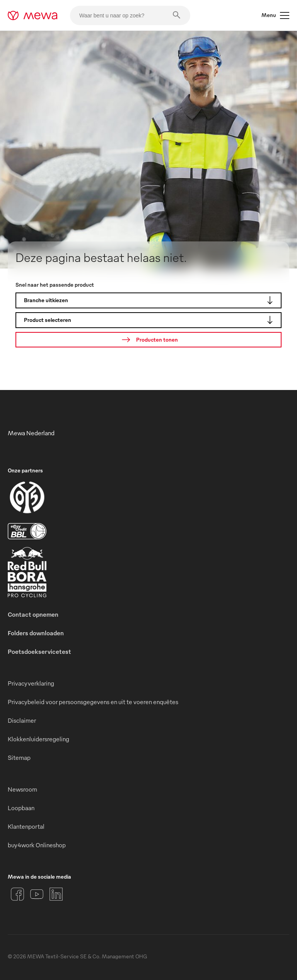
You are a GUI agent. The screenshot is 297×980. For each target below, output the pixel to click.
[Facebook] (17, 894)
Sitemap (19, 758)
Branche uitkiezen (150, 300)
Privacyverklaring (31, 683)
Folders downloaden (36, 633)
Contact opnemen (33, 614)
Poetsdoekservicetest (39, 652)
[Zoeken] (148, 340)
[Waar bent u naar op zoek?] (130, 15)
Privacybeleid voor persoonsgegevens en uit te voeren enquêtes (93, 702)
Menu (275, 15)
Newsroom (22, 789)
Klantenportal (26, 826)
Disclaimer (22, 720)
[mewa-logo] (33, 15)
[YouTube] (37, 894)
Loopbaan (21, 808)
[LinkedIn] (56, 894)
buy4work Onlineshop (37, 845)
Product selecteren (150, 320)
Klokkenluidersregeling (38, 739)
